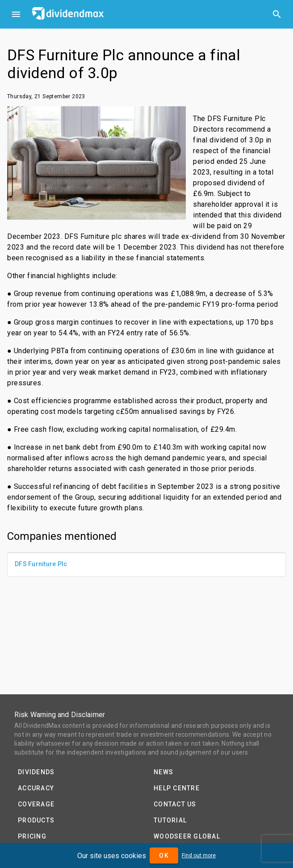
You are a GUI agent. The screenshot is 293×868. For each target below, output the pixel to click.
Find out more (199, 855)
